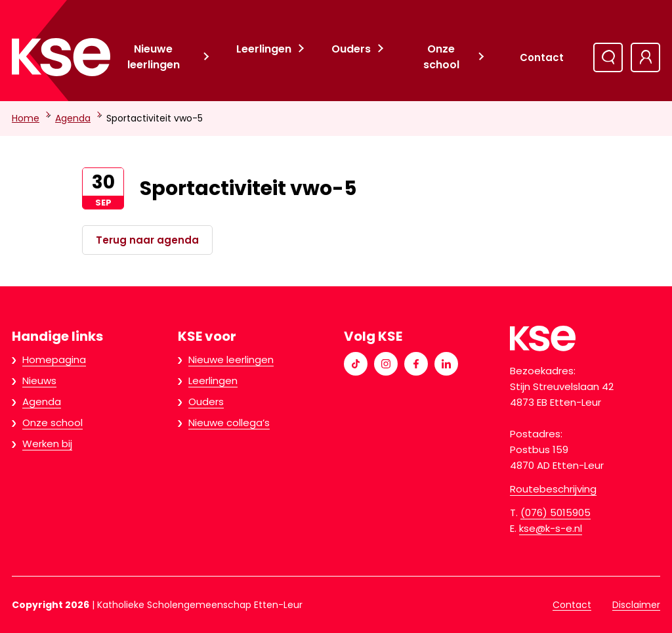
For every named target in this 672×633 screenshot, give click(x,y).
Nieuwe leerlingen (154, 57)
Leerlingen (264, 49)
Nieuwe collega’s (229, 423)
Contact (542, 57)
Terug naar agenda (147, 240)
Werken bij (47, 444)
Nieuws (39, 381)
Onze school (441, 57)
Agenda (73, 118)
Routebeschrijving (553, 489)
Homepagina (54, 360)
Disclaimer (636, 605)
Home (26, 118)
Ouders (351, 49)
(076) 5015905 (556, 513)
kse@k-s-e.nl (551, 528)
